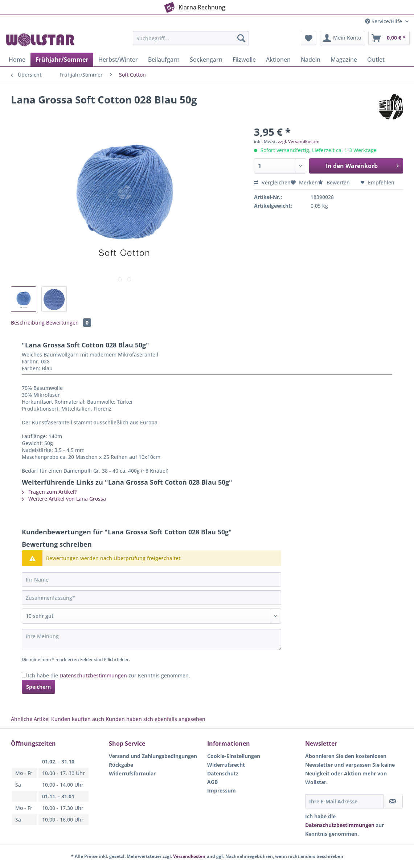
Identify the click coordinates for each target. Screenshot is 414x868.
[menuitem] (191, 42)
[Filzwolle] (244, 60)
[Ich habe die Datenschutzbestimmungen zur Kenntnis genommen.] (24, 675)
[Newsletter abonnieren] (393, 801)
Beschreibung (28, 323)
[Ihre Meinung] (151, 639)
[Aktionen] (278, 60)
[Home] (17, 60)
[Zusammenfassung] (151, 598)
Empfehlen (377, 182)
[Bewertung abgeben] (151, 616)
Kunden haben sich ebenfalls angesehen (155, 719)
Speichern (38, 687)
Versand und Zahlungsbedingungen (153, 756)
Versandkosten (189, 856)
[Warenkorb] (389, 38)
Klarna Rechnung (194, 6)
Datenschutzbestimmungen (93, 675)
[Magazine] (344, 60)
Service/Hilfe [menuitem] (384, 21)
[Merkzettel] (309, 38)
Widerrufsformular (132, 773)
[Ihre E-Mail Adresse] (344, 801)
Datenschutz (223, 773)
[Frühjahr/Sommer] (62, 60)
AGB (212, 782)
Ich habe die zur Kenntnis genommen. (109, 675)
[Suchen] (241, 38)
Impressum (222, 790)
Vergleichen (272, 182)
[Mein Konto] (342, 38)
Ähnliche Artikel (30, 719)
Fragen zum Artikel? (49, 492)
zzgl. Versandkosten (299, 141)
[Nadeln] (311, 60)
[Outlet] (376, 60)
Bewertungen (69, 323)
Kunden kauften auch (78, 719)
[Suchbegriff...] (191, 38)
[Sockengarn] (206, 60)
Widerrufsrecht (226, 765)
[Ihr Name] (151, 579)
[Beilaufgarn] (164, 60)
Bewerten (335, 182)
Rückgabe (121, 765)
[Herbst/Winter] (118, 60)
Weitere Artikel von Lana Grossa (64, 499)
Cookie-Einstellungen (234, 756)
